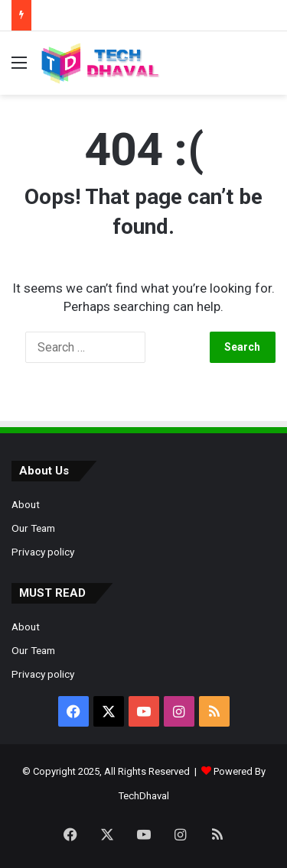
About (26, 504)
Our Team (33, 528)
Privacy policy (43, 552)
